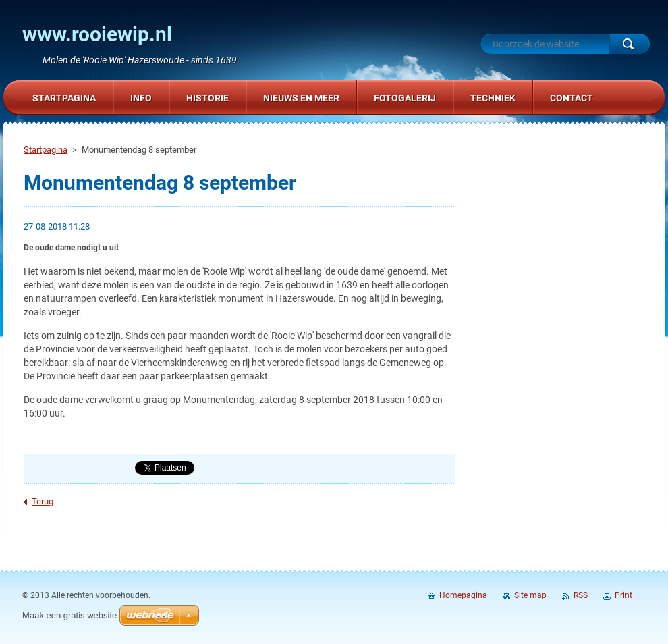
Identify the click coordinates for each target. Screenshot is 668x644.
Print (623, 595)
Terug (43, 501)
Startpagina (46, 150)
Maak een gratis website (69, 615)
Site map (530, 595)
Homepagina (463, 595)
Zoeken (630, 44)
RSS (581, 595)
